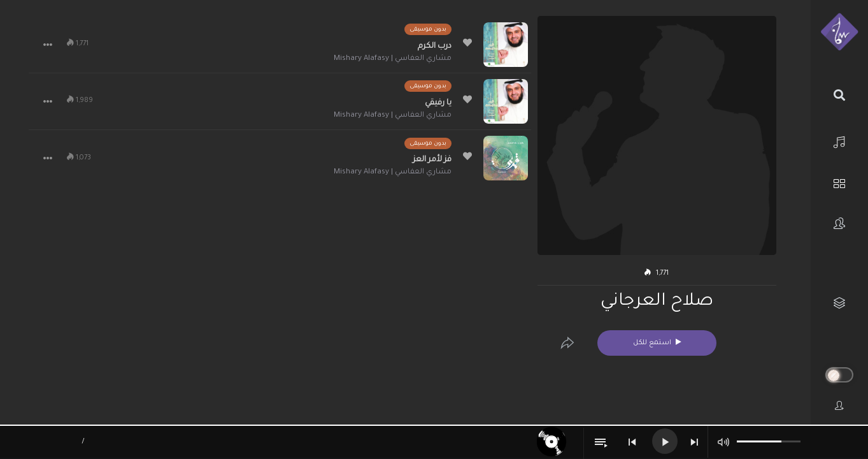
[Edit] (567, 343)
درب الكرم (435, 47)
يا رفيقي (438, 103)
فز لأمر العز (432, 160)
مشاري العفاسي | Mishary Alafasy (393, 59)
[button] (48, 45)
